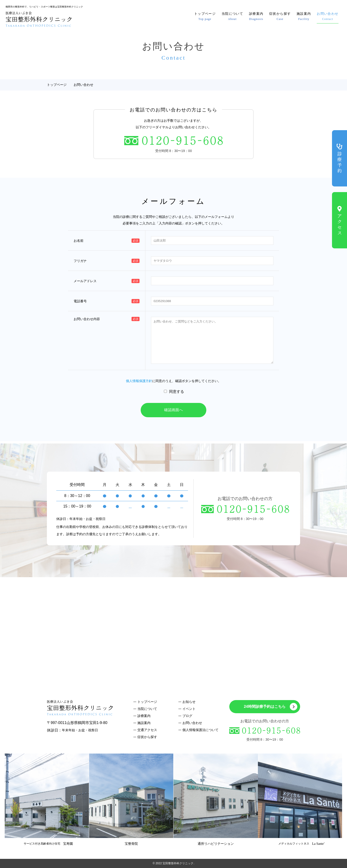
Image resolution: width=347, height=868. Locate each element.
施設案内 (304, 16)
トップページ (205, 16)
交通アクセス (147, 730)
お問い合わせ (328, 16)
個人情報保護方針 (139, 381)
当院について (232, 16)
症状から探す (280, 16)
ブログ (187, 716)
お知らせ (189, 702)
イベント (189, 709)
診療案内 (256, 16)
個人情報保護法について (200, 730)
